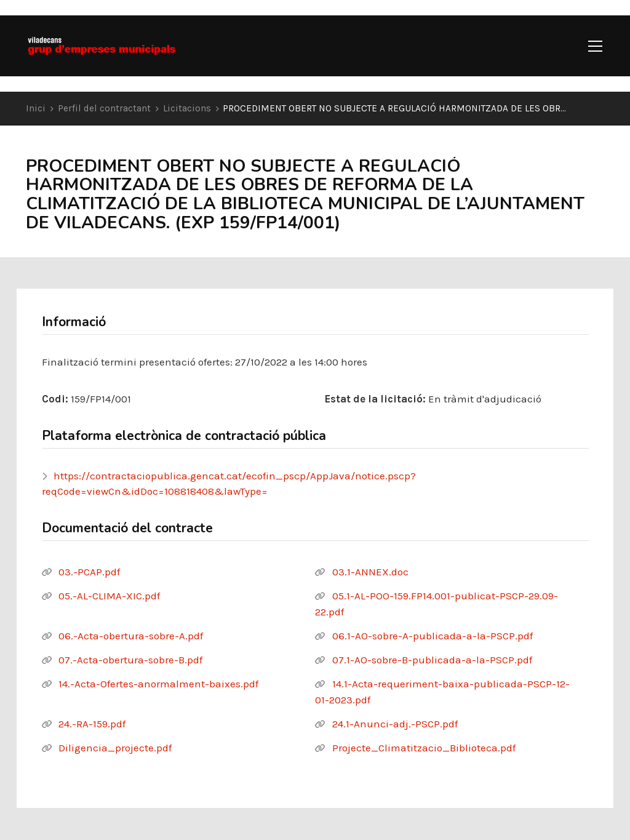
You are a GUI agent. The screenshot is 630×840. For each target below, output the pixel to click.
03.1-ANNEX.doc (370, 572)
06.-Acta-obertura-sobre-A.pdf (131, 636)
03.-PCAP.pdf (89, 572)
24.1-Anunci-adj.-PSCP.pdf (395, 724)
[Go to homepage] (102, 46)
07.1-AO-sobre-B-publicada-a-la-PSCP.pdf (432, 660)
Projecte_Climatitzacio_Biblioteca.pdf (424, 748)
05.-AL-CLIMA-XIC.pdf (109, 596)
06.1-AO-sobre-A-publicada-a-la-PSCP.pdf (433, 636)
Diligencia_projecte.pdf (115, 748)
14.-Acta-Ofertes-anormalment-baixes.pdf (158, 684)
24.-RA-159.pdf (92, 724)
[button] (595, 46)
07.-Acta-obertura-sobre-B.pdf (130, 660)
